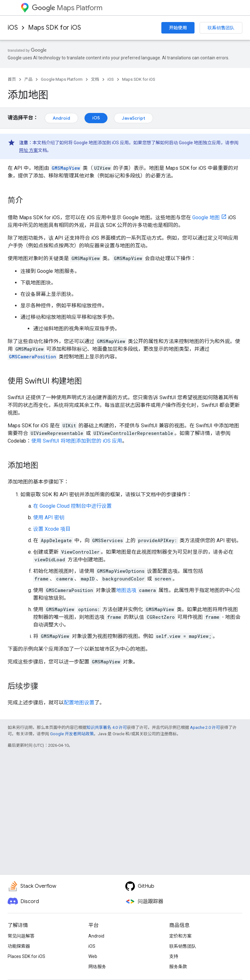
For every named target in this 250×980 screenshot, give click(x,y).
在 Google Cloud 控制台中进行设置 (72, 506)
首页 (12, 79)
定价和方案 (180, 936)
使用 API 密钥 (49, 517)
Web (93, 956)
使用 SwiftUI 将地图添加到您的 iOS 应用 (77, 441)
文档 (95, 79)
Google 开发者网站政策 (72, 734)
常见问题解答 (21, 936)
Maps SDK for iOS (55, 28)
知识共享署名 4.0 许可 (107, 727)
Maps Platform (67, 8)
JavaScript (133, 118)
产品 (28, 79)
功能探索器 (19, 946)
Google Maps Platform (62, 79)
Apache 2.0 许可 (205, 727)
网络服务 (97, 967)
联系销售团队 (221, 28)
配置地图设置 (79, 703)
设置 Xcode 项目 (52, 529)
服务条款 (178, 967)
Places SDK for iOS (26, 956)
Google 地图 (206, 217)
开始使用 (178, 28)
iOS (13, 28)
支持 (174, 956)
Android (61, 118)
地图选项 (126, 590)
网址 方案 (29, 150)
